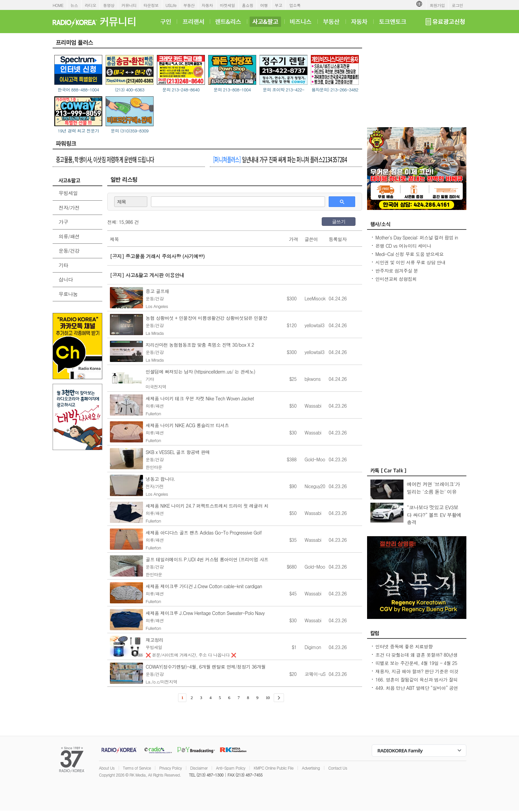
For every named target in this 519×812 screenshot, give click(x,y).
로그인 (457, 5)
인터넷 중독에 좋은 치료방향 (404, 646)
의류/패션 (69, 236)
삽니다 (66, 279)
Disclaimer (199, 768)
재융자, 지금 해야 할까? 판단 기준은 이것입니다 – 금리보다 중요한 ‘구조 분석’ (417, 675)
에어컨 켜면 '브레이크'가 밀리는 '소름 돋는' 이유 (433, 488)
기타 (63, 265)
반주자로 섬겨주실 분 (397, 271)
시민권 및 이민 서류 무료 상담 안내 (410, 262)
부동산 (189, 5)
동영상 (109, 5)
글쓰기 (339, 222)
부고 (279, 5)
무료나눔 (68, 294)
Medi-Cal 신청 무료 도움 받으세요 (409, 254)
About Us (107, 768)
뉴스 (74, 5)
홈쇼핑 (248, 5)
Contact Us (338, 768)
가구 (63, 222)
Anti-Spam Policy (231, 768)
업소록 (295, 5)
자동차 (207, 5)
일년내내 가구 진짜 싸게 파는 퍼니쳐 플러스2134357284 (280, 159)
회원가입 (437, 5)
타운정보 (151, 5)
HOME (58, 5)
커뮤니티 (129, 5)
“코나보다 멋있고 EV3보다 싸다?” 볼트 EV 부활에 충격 (434, 515)
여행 (264, 5)
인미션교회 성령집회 (396, 279)
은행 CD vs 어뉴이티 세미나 (403, 246)
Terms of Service (137, 768)
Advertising (311, 768)
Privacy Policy (170, 768)
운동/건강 (69, 251)
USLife (171, 5)
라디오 (90, 5)
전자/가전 (69, 207)
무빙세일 (68, 193)
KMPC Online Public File (273, 768)
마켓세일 (227, 5)
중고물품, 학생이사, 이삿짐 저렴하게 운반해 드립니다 (105, 159)
